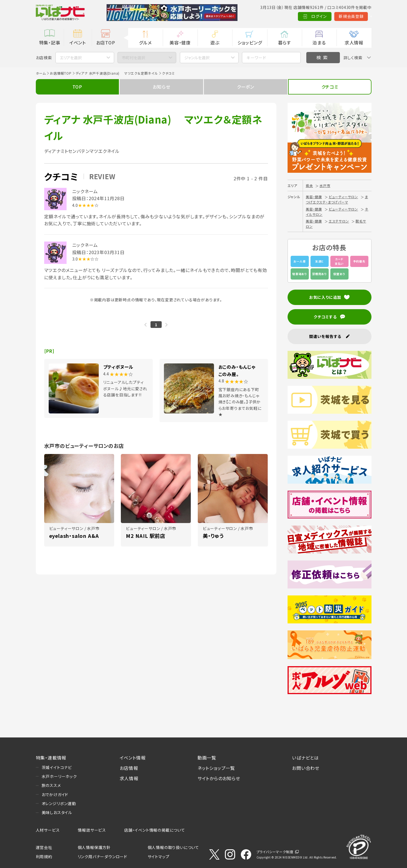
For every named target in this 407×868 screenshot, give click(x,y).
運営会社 (44, 847)
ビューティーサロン (343, 197)
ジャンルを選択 (197, 58)
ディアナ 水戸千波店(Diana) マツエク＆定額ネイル (117, 73)
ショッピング (250, 42)
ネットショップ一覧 (216, 768)
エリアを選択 (71, 58)
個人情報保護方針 (94, 847)
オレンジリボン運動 (59, 803)
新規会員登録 (324, 16)
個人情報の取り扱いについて (173, 847)
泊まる (319, 42)
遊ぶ (215, 42)
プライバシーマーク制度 (275, 852)
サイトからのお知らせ (219, 778)
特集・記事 (50, 42)
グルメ (145, 42)
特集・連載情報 (51, 758)
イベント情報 (133, 758)
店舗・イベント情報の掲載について (155, 830)
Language (357, 16)
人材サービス (48, 830)
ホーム (41, 73)
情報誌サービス (92, 830)
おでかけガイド (55, 794)
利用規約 (44, 857)
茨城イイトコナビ (57, 767)
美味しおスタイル (57, 812)
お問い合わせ (306, 768)
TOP (77, 87)
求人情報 (354, 42)
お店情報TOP (61, 73)
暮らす (284, 42)
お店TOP (106, 42)
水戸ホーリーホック (59, 776)
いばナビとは (305, 758)
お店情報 (129, 768)
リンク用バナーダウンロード (103, 857)
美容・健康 (180, 42)
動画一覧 (207, 758)
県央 (309, 185)
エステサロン (339, 221)
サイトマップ (159, 857)
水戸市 (325, 185)
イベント (78, 42)
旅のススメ (51, 785)
